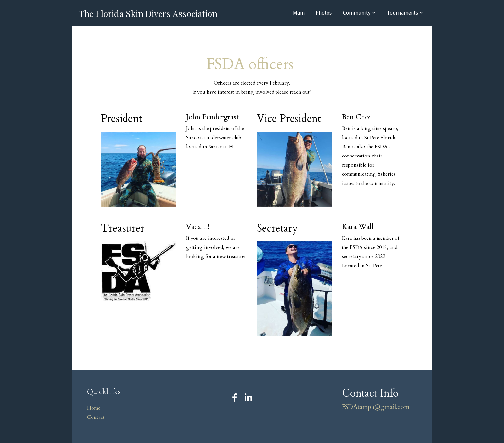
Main (299, 13)
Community (359, 13)
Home (94, 408)
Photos (324, 13)
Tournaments (405, 13)
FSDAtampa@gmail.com (376, 407)
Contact (96, 417)
